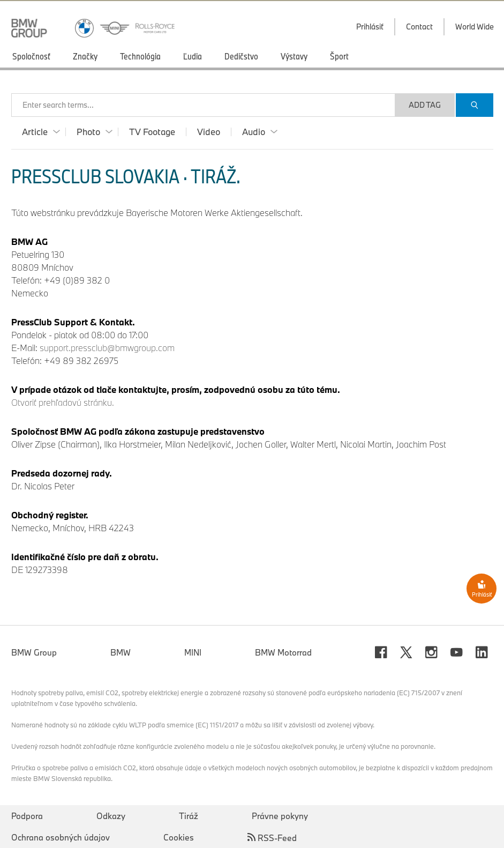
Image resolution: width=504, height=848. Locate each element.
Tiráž (189, 816)
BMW (121, 652)
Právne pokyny (280, 816)
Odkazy (111, 816)
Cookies (179, 837)
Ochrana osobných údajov (61, 837)
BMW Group (34, 652)
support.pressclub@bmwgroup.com (107, 348)
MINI (193, 652)
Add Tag (425, 105)
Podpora (27, 816)
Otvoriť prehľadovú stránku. (63, 402)
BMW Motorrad (283, 652)
